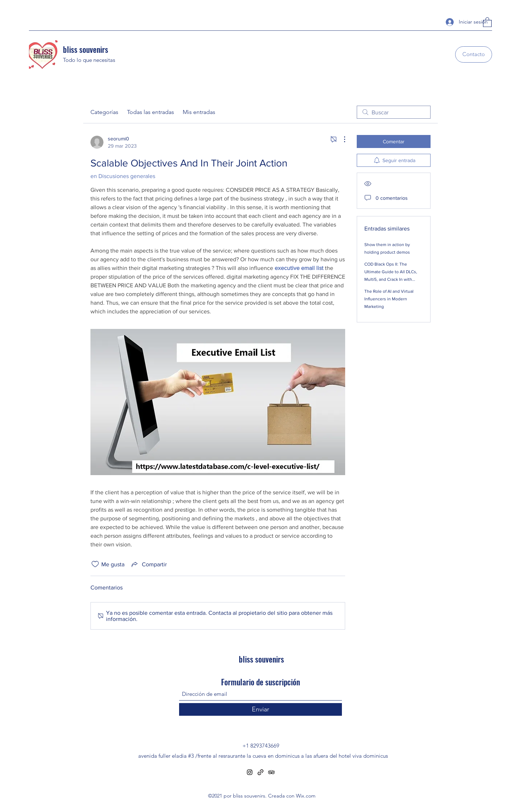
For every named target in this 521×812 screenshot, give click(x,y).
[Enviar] (260, 709)
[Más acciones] (341, 139)
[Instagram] (250, 772)
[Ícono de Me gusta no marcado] (95, 564)
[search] (394, 112)
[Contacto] (474, 54)
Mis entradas (199, 112)
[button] (487, 22)
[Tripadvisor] (271, 772)
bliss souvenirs (86, 49)
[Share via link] (149, 564)
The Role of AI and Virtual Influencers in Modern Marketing (389, 299)
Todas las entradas (151, 112)
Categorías (104, 112)
